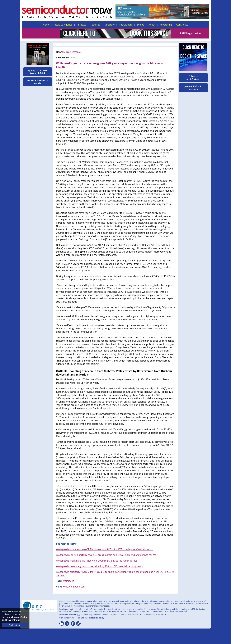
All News (81, 25)
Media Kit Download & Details (38, 82)
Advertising (166, 25)
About (152, 25)
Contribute (182, 25)
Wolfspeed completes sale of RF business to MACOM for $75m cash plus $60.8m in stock (105, 549)
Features (95, 25)
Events (140, 25)
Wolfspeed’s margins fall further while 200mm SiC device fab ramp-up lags (97, 561)
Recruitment (126, 25)
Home (46, 25)
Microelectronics (72, 52)
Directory (110, 25)
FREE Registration (190, 33)
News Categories (63, 25)
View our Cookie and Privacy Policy (15, 618)
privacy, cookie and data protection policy (86, 618)
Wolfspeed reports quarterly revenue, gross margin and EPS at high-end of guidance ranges (106, 555)
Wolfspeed (68, 581)
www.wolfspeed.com (74, 587)
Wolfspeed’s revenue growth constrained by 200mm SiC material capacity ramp (100, 566)
